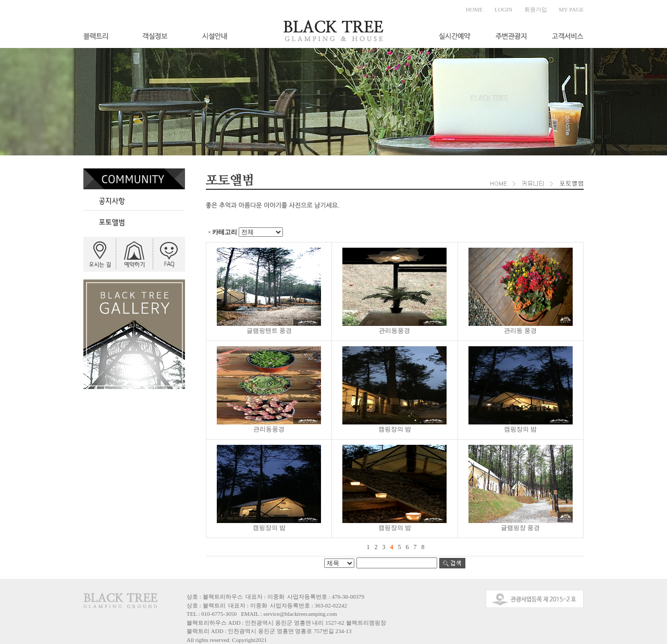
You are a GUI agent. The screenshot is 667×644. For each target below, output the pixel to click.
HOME (474, 9)
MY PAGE (571, 9)
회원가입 (536, 9)
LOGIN (503, 9)
